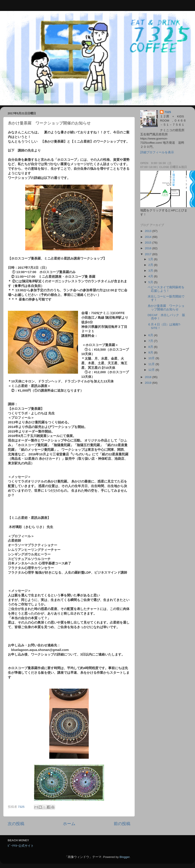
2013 (149, 231)
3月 (151, 271)
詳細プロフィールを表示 (157, 152)
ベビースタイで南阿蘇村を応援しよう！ (166, 289)
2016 (149, 248)
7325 (168, 112)
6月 (151, 335)
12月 (152, 370)
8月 (151, 347)
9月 (151, 353)
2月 (151, 265)
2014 (149, 237)
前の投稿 (122, 824)
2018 (149, 377)
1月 (151, 259)
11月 (152, 364)
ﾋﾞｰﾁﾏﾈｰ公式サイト (21, 846)
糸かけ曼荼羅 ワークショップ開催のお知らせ (166, 308)
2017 (149, 254)
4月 (151, 276)
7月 (151, 341)
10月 (152, 358)
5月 (151, 282)
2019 (149, 383)
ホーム (69, 824)
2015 (149, 243)
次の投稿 (16, 824)
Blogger (124, 857)
